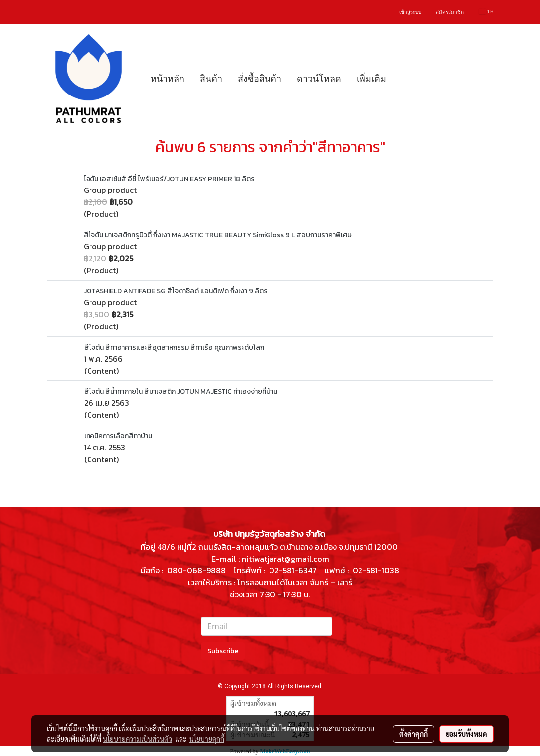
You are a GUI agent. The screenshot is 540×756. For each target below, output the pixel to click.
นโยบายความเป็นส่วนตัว (137, 739)
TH (487, 12)
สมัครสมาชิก (450, 12)
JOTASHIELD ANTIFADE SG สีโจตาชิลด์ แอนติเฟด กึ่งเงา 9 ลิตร (176, 291)
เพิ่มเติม (371, 79)
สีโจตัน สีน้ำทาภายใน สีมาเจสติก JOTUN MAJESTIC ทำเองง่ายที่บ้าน (181, 392)
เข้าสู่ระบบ (410, 12)
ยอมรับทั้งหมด (466, 734)
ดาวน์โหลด (319, 79)
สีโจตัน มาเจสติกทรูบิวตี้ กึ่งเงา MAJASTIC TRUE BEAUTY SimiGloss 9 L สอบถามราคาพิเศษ (218, 235)
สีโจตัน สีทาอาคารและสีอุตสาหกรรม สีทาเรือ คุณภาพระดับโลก (174, 347)
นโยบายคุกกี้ (207, 739)
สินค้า (211, 79)
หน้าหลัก (168, 79)
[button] (403, 79)
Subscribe (223, 651)
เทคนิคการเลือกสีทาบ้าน (118, 436)
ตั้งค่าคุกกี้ (413, 734)
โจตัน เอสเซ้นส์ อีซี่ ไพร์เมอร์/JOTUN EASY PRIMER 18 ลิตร (169, 179)
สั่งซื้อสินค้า (260, 79)
